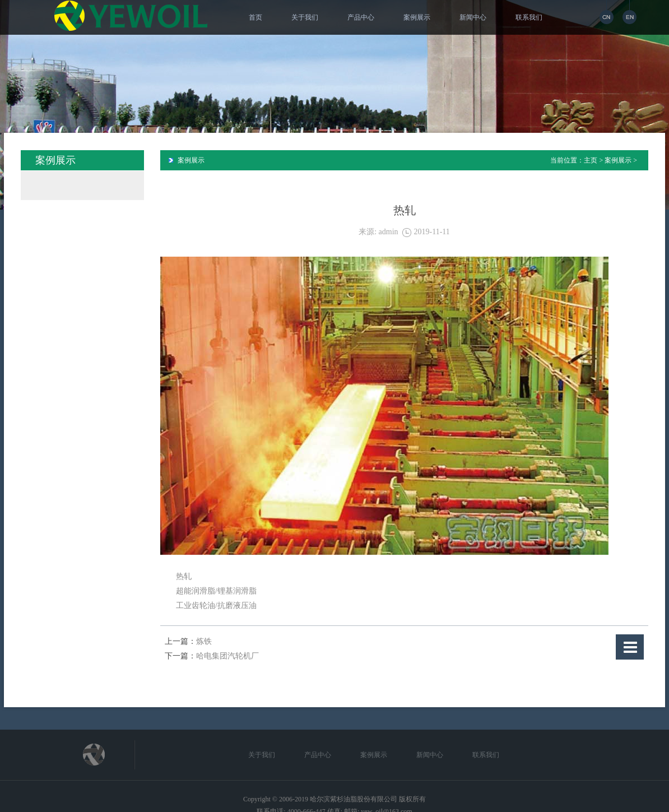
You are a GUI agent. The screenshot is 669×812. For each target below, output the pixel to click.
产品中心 (361, 17)
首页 (255, 17)
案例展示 (417, 17)
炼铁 (204, 641)
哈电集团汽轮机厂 (227, 656)
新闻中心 (473, 17)
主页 (591, 160)
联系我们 (529, 17)
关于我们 (305, 17)
